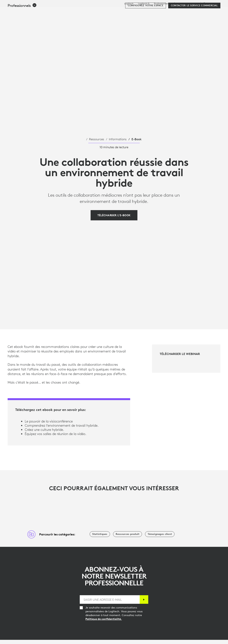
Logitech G (144, 4)
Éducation (179, 4)
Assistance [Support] (193, 4)
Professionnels (162, 4)
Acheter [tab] (62, 12)
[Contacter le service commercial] (194, 23)
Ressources (97, 139)
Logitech (129, 4)
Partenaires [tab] (142, 12)
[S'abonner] (144, 599)
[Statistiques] (100, 534)
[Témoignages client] (160, 534)
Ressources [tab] (119, 12)
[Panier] (212, 12)
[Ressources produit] (128, 534)
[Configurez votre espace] (146, 23)
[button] (22, 23)
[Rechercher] (185, 12)
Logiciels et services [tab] (89, 12)
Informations (118, 139)
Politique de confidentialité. (104, 619)
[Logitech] (32, 12)
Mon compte (200, 12)
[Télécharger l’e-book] (114, 215)
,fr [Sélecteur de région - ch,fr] (211, 4)
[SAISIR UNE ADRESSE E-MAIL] (110, 599)
